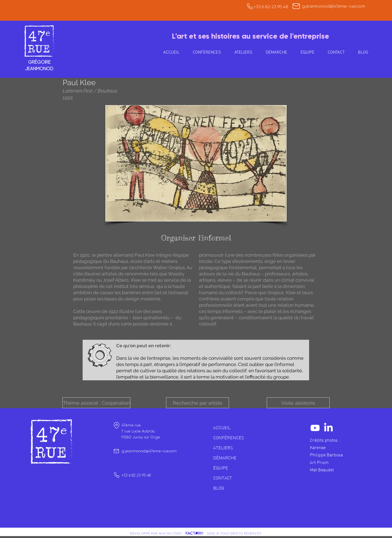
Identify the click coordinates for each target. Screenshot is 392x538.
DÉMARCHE (225, 458)
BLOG (219, 488)
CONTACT (223, 478)
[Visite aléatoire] (298, 403)
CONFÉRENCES (229, 438)
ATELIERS (223, 448)
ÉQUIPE (221, 468)
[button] (243, 53)
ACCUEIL (222, 428)
